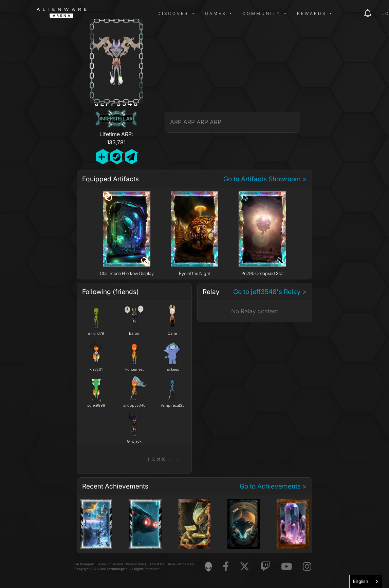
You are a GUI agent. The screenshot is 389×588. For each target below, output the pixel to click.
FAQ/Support (84, 564)
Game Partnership (181, 564)
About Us (157, 564)
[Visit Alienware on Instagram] (307, 567)
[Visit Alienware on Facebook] (226, 567)
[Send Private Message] (131, 157)
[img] (145, 14)
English (361, 581)
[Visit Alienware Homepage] (208, 567)
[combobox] (366, 581)
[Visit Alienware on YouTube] (286, 567)
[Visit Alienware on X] (245, 567)
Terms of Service (110, 564)
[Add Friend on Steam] (116, 157)
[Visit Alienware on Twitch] (265, 567)
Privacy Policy (136, 564)
